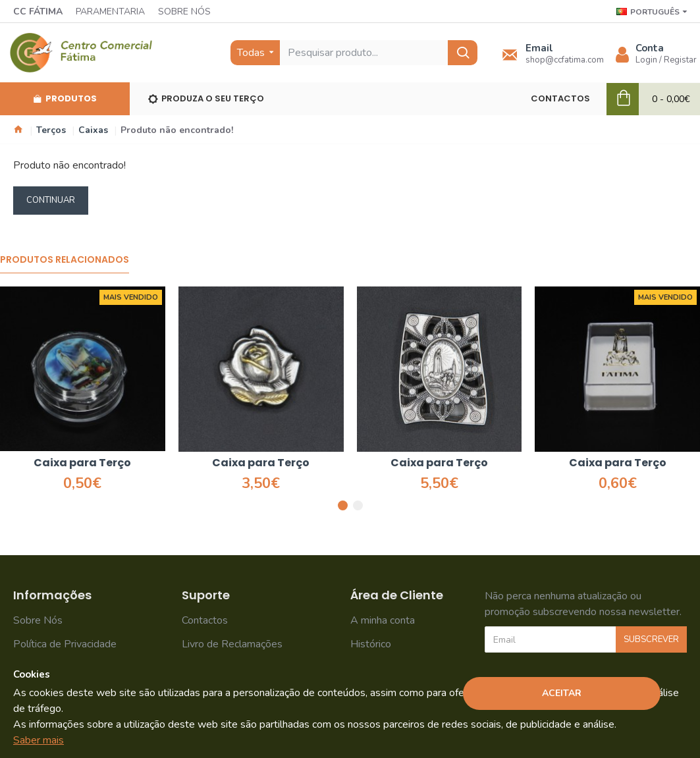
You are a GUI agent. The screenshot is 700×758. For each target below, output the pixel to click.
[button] (343, 505)
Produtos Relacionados (65, 260)
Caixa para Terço (82, 463)
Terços (51, 130)
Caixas (93, 130)
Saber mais (39, 740)
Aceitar (562, 693)
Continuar (51, 200)
